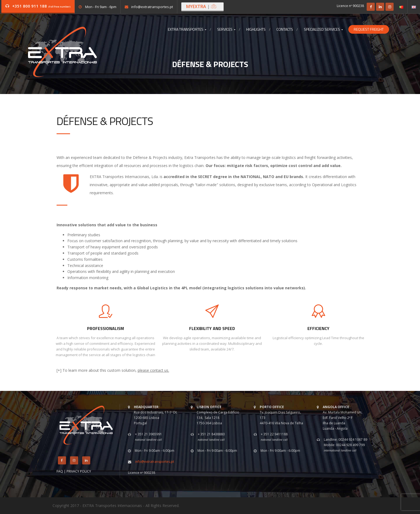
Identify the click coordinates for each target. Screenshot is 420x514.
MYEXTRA (202, 6)
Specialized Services (323, 29)
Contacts (285, 29)
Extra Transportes (187, 29)
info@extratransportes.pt (152, 7)
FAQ (60, 471)
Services (226, 29)
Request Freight (369, 29)
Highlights (256, 29)
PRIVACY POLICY (79, 471)
